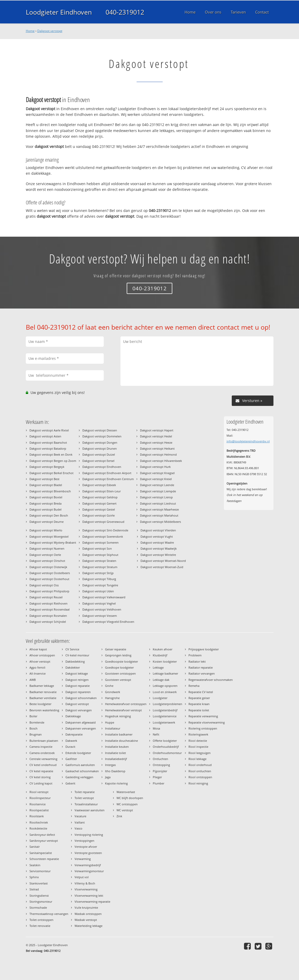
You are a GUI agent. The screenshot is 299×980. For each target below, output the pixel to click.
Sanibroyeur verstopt (44, 841)
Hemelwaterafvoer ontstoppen (126, 704)
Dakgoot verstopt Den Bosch (49, 515)
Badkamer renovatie (43, 692)
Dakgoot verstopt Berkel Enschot (51, 473)
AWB (33, 680)
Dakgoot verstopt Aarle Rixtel (49, 430)
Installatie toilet (115, 753)
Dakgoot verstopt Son (97, 548)
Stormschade (38, 907)
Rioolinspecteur (40, 798)
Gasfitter (71, 759)
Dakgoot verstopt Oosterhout (49, 579)
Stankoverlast (39, 883)
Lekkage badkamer (165, 673)
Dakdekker (73, 667)
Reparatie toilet (199, 710)
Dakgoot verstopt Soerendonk (103, 536)
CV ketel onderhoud (43, 765)
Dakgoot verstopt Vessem (100, 616)
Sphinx (34, 877)
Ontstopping (161, 765)
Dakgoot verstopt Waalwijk (159, 548)
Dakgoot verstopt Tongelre (100, 585)
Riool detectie (198, 741)
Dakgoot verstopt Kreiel (156, 479)
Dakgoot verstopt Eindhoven (102, 467)
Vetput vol (82, 877)
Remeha (194, 686)
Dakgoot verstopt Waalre (157, 542)
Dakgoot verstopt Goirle (99, 515)
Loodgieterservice (165, 716)
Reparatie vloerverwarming (207, 722)
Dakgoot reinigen (77, 680)
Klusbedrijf (160, 655)
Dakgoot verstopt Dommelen (102, 436)
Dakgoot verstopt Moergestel (49, 536)
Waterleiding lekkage (89, 926)
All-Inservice (38, 673)
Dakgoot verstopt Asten (45, 436)
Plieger (157, 777)
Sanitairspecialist (41, 853)
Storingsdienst (39, 896)
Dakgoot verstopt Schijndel (48, 622)
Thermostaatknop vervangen (49, 914)
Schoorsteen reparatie (44, 859)
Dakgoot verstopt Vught (157, 536)
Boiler (33, 716)
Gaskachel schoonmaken (82, 771)
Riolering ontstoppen (203, 728)
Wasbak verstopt (86, 920)
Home (30, 31)
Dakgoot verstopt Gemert (99, 503)
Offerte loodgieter (165, 741)
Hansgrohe (112, 698)
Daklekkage (73, 716)
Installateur (113, 728)
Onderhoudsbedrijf (166, 747)
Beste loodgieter (40, 704)
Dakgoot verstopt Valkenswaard (104, 597)
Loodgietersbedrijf (165, 710)
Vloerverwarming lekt (89, 896)
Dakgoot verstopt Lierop (156, 497)
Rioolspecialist (39, 810)
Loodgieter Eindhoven (59, 12)
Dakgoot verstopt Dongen (100, 442)
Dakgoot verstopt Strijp (98, 573)
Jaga (108, 777)
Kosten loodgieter (165, 661)
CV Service (72, 649)
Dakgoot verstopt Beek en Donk (51, 454)
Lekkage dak (161, 680)
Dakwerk (71, 741)
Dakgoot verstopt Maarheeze (159, 509)
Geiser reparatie (116, 649)
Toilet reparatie (85, 792)
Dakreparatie (74, 734)
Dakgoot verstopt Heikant (157, 448)
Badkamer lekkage (42, 686)
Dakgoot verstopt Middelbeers (160, 522)
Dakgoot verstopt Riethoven (48, 603)
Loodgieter (160, 698)
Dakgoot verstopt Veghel (99, 603)
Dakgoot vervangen (79, 710)
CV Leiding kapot (41, 783)
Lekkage (158, 667)
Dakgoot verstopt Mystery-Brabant (53, 542)
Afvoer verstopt (40, 661)
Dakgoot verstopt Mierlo (46, 530)
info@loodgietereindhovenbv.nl (248, 441)
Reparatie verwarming (203, 716)
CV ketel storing (40, 777)
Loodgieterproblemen (167, 704)
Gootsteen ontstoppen (120, 673)
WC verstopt (125, 810)
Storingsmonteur (41, 902)
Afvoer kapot (38, 649)
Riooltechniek (39, 822)
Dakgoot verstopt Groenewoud (103, 522)
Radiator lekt (197, 661)
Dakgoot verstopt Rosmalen (48, 616)
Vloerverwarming (86, 889)
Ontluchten (160, 759)
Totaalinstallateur (86, 804)
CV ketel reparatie (41, 771)
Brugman (36, 734)
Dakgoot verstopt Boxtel (46, 497)
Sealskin (35, 865)
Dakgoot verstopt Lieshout (158, 503)
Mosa (156, 728)
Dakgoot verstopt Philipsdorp (49, 591)
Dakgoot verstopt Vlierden (158, 530)
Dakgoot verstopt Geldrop (100, 497)
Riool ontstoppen (200, 777)
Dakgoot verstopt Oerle (45, 555)
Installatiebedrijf (116, 759)
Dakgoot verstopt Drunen (100, 448)
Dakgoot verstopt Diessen (100, 430)
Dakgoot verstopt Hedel (156, 436)
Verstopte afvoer (86, 847)
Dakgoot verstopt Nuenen (47, 548)
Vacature (80, 816)
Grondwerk (113, 692)
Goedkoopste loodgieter (121, 661)
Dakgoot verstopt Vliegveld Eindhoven (108, 622)
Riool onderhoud (200, 765)
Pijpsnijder (160, 771)
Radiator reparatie (201, 667)
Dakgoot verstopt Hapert (157, 430)
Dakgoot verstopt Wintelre (158, 555)
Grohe (109, 686)
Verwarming (83, 859)
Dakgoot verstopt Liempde (158, 491)
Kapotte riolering (116, 783)
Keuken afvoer (163, 649)
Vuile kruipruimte (86, 907)
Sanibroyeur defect (42, 835)
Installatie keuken (117, 747)
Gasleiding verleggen (79, 777)
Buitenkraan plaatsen (44, 741)
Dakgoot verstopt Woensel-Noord (163, 561)
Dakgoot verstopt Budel (45, 509)
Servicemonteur (40, 871)
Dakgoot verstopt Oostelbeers (50, 573)
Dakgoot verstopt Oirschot (47, 561)
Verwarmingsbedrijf (88, 865)
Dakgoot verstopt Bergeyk (47, 467)
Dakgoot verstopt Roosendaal (50, 609)
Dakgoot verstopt (50, 31)
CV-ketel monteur (77, 655)
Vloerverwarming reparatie (92, 902)
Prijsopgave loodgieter (204, 649)
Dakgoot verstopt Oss (44, 585)
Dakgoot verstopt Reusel (46, 597)
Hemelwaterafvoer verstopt (123, 710)
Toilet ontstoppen (41, 920)
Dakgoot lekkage (77, 673)
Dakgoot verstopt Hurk (155, 467)
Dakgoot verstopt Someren (100, 542)
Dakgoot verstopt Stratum (100, 567)
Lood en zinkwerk (165, 692)
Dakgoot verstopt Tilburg (99, 579)
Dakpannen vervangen (81, 728)
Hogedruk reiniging (118, 716)
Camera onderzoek (42, 753)
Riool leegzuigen (200, 753)
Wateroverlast (126, 792)
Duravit (70, 747)
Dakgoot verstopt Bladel (46, 485)
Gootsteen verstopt (118, 680)
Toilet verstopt (84, 798)
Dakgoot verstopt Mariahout (159, 515)
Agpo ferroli (37, 667)
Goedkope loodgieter (119, 667)
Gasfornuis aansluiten (80, 765)
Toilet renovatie (40, 926)
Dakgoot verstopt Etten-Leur (102, 491)
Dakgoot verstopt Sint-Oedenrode (105, 530)
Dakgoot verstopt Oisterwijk (48, 567)
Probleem (195, 655)
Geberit (70, 783)
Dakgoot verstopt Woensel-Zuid (162, 567)
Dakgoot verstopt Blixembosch (50, 491)
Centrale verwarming (43, 759)
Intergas (110, 765)
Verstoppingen (84, 841)
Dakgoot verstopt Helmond (158, 454)
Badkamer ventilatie (43, 698)
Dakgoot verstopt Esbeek (99, 485)
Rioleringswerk (198, 734)
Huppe (110, 722)
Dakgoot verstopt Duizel (99, 454)
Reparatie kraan (199, 704)
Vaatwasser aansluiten (90, 810)
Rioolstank (37, 816)
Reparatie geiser (199, 698)
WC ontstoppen (127, 804)
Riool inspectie (198, 747)
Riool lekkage (197, 759)
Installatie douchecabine (121, 741)
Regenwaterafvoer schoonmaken (211, 680)
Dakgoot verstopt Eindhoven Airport (107, 473)
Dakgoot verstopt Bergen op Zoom (53, 461)
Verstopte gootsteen (88, 853)
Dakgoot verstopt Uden (98, 591)
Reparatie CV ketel (201, 692)
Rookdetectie (38, 828)
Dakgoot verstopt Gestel (99, 509)
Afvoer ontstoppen (42, 655)
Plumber (158, 783)
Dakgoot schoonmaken (81, 698)
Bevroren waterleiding (44, 710)
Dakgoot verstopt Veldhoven (102, 609)
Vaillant (80, 822)
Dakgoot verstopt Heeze (156, 442)
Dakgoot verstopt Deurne (47, 522)
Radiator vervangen (202, 673)
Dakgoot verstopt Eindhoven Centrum (108, 479)
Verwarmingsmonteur (89, 871)
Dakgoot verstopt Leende (157, 485)
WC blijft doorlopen (130, 798)
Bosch (33, 728)
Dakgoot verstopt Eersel (98, 461)
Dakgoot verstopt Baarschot (48, 442)
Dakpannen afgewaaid (81, 722)
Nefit (156, 734)
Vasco (78, 828)
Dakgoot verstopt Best (44, 479)
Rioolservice (38, 804)
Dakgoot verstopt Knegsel (157, 473)
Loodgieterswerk (164, 722)
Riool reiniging (198, 783)
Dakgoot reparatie (78, 686)
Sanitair (35, 847)
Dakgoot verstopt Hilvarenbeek (161, 461)
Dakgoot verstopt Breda (45, 503)
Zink (119, 816)
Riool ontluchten (200, 771)
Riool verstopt (39, 792)
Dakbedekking (75, 661)
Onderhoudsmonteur (167, 753)
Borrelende (37, 722)
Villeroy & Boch (85, 883)
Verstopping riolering (89, 835)
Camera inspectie (41, 747)
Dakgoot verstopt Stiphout (100, 555)
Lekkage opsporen (165, 686)
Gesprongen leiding (118, 655)
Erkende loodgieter (78, 753)
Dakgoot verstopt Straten (99, 561)
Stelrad (34, 889)
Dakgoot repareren (78, 692)
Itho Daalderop (115, 771)
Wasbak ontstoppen (88, 914)
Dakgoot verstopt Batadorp (48, 448)
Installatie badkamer (119, 734)
